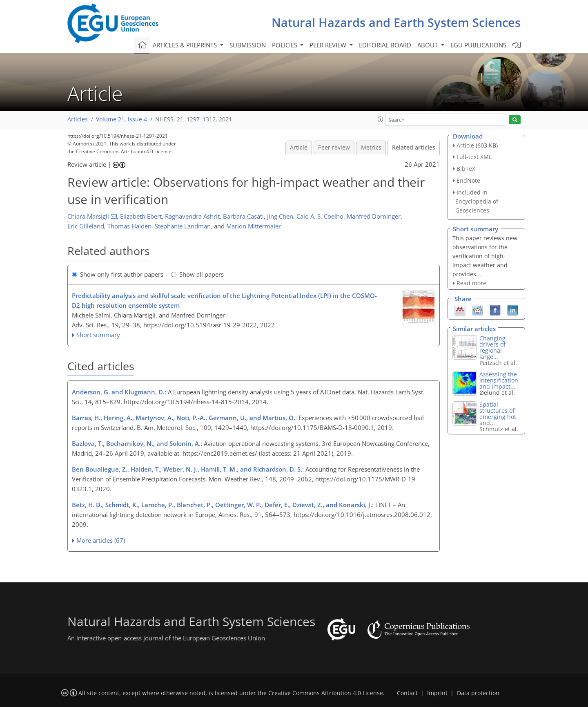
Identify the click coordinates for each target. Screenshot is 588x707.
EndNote (468, 180)
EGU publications (478, 45)
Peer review (334, 148)
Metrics (371, 148)
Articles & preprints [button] (186, 45)
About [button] (428, 45)
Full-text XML (474, 157)
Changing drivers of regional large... (492, 347)
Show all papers (197, 274)
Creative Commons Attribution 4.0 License (326, 693)
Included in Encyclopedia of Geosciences (477, 201)
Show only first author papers (118, 274)
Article (299, 148)
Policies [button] (285, 45)
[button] (381, 119)
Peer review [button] (329, 45)
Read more (471, 283)
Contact (407, 693)
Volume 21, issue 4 (121, 119)
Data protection (478, 693)
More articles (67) (101, 540)
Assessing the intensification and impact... (499, 380)
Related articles (414, 148)
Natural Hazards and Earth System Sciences (396, 22)
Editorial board (385, 45)
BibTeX (466, 169)
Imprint (437, 693)
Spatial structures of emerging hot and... (498, 414)
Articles (78, 119)
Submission (248, 45)
